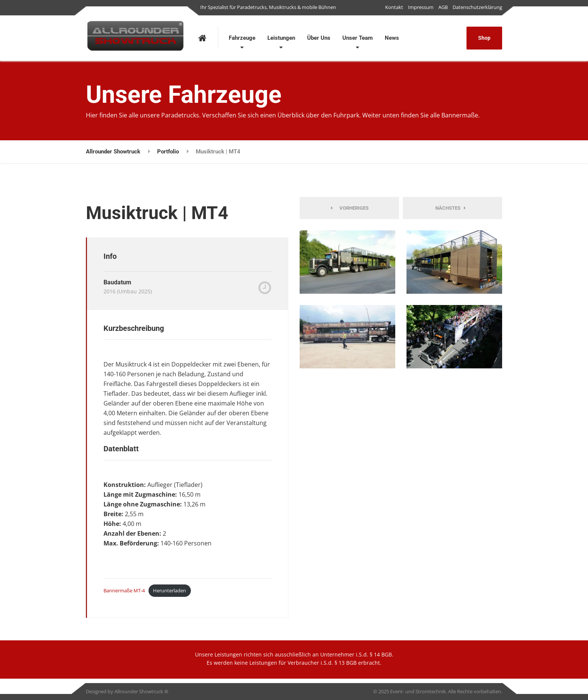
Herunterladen (169, 590)
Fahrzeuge (242, 38)
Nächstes (451, 208)
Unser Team (358, 38)
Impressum (421, 7)
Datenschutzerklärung (477, 7)
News (392, 38)
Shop (484, 38)
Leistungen (281, 38)
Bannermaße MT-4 (124, 590)
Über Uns (319, 38)
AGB (443, 7)
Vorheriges (349, 208)
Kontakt (394, 7)
